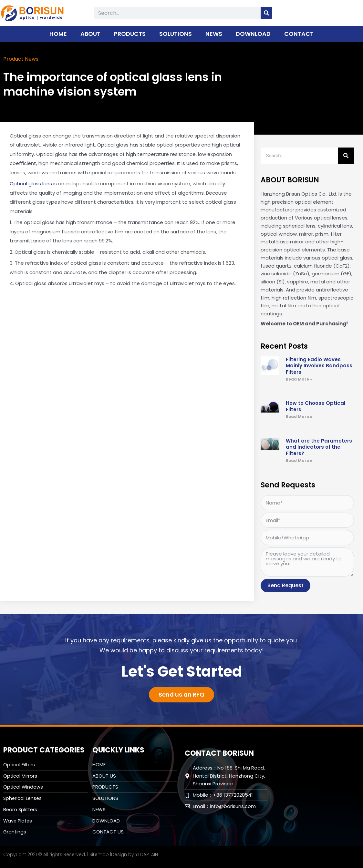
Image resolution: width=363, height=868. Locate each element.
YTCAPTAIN (147, 854)
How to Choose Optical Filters (316, 406)
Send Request (285, 585)
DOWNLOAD (253, 34)
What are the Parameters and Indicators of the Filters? (319, 447)
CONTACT (299, 34)
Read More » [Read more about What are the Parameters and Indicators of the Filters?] (299, 460)
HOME (58, 34)
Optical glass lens (31, 183)
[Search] (266, 13)
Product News (23, 59)
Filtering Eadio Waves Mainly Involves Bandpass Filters (319, 365)
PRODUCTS (130, 34)
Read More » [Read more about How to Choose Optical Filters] (299, 416)
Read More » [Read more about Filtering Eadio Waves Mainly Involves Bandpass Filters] (299, 379)
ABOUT (90, 34)
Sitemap (99, 854)
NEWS (214, 34)
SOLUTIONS (176, 34)
